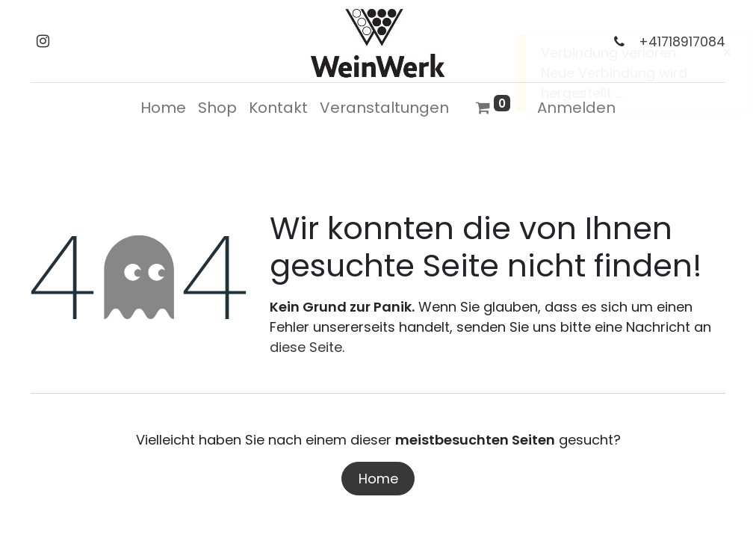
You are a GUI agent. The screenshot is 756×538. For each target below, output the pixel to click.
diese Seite (306, 347)
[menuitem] (163, 108)
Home (378, 479)
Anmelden (576, 108)
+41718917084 (682, 42)
